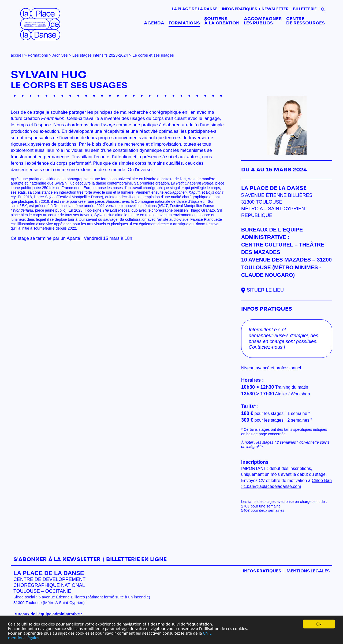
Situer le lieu (265, 290)
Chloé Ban (322, 481)
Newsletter (275, 9)
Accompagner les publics (263, 21)
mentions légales (24, 638)
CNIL (207, 633)
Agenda (154, 23)
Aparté (73, 238)
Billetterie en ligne (136, 560)
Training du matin (292, 387)
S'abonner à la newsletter (57, 560)
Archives (60, 55)
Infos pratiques (240, 9)
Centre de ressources (305, 21)
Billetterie (305, 9)
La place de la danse (195, 9)
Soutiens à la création (222, 21)
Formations (184, 23)
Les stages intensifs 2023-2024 (100, 55)
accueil (17, 55)
